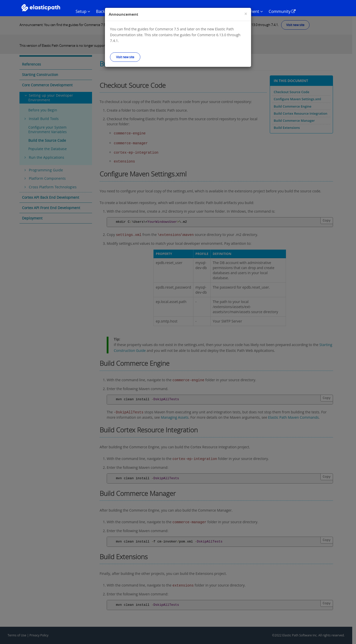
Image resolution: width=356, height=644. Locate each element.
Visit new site (125, 57)
